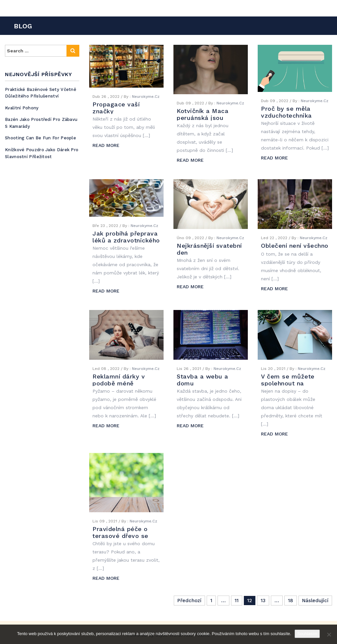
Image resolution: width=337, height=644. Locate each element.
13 (263, 601)
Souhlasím (307, 634)
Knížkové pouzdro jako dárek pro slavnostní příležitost (42, 153)
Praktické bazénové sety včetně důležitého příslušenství (41, 93)
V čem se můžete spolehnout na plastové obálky (288, 383)
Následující (315, 601)
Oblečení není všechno (295, 246)
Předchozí (189, 601)
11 (237, 601)
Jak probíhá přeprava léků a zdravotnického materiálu (126, 240)
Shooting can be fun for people (40, 138)
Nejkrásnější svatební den (209, 249)
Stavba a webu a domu (203, 380)
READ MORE (106, 145)
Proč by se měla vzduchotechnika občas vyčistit (286, 115)
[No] (329, 634)
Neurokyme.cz (146, 97)
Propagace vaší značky (116, 108)
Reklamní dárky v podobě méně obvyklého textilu (119, 383)
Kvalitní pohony (22, 108)
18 (291, 601)
